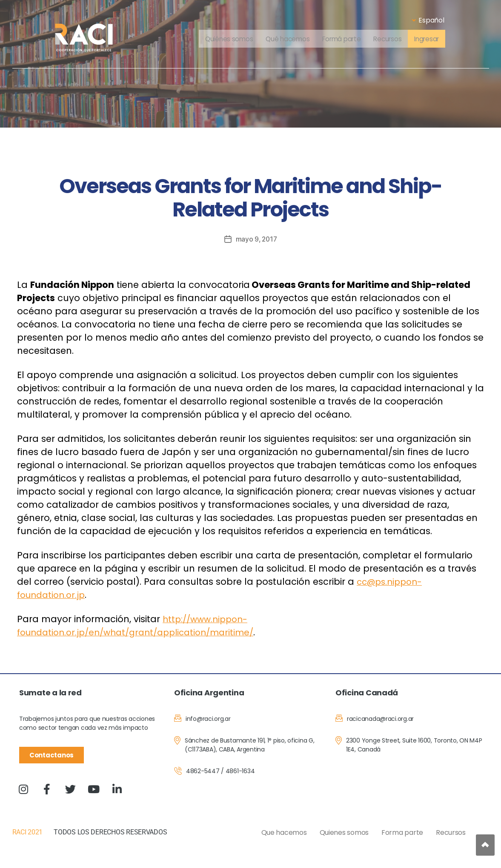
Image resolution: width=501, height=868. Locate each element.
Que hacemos (284, 832)
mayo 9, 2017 (256, 239)
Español (428, 20)
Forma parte (402, 832)
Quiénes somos (224, 39)
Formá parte (341, 39)
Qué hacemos (285, 39)
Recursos (389, 39)
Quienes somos (344, 832)
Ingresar (431, 39)
